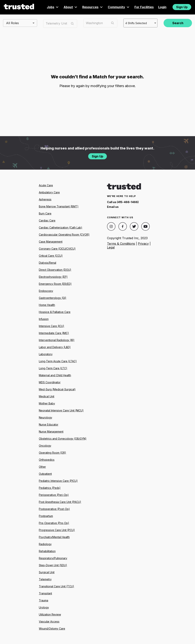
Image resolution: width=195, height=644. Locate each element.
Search (178, 23)
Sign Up (182, 7)
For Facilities (144, 7)
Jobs (53, 7)
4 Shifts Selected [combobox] (136, 23)
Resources (93, 7)
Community (119, 7)
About (71, 7)
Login (162, 7)
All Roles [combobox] (12, 23)
